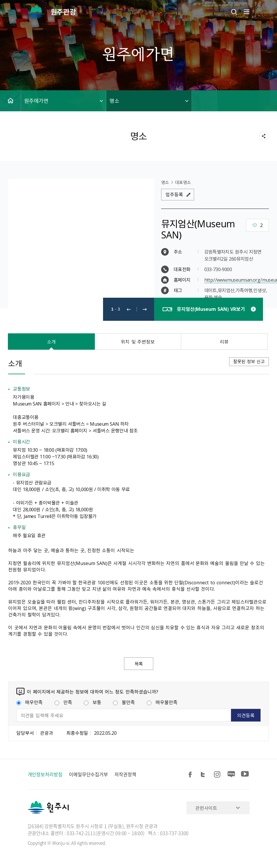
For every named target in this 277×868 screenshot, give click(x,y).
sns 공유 (264, 136)
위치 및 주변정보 (138, 342)
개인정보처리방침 (45, 775)
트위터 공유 (205, 775)
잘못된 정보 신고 (249, 361)
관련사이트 (206, 808)
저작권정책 (125, 775)
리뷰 (224, 342)
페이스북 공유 (191, 775)
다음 (145, 309)
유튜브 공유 (245, 775)
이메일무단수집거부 (88, 775)
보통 (93, 702)
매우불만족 (162, 702)
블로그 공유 (231, 775)
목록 (139, 664)
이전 (129, 309)
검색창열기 (234, 12)
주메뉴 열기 (246, 12)
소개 (51, 342)
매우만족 (29, 702)
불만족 (124, 702)
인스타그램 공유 (218, 775)
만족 (63, 702)
